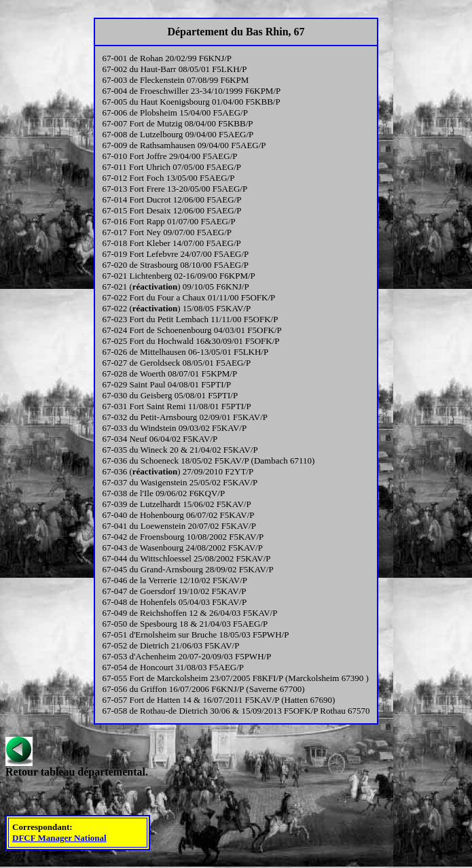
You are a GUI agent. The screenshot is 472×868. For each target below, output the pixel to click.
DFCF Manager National (59, 838)
